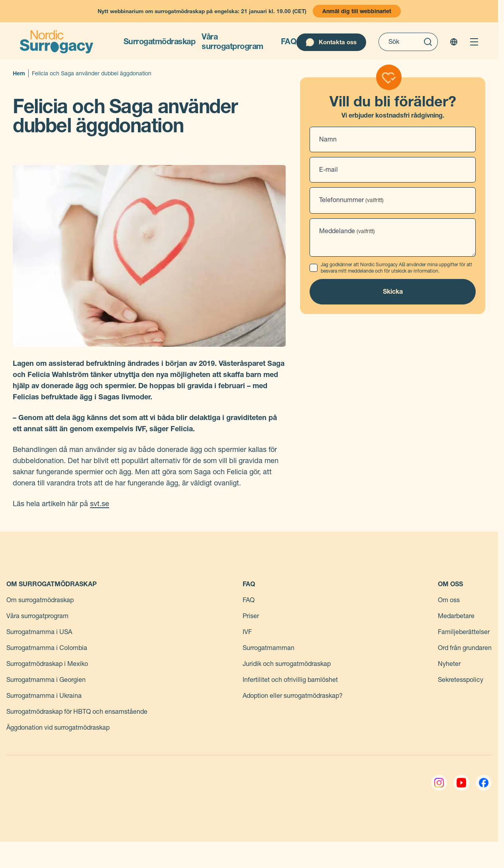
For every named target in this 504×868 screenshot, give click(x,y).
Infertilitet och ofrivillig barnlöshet (290, 680)
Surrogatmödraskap (160, 41)
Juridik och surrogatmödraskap (287, 664)
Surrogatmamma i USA (39, 632)
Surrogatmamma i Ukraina (44, 696)
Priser (251, 616)
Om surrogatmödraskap (40, 600)
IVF (247, 632)
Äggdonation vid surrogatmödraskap (58, 728)
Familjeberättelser (464, 632)
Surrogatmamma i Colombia (47, 648)
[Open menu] (474, 42)
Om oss (449, 600)
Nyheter (449, 664)
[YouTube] (461, 783)
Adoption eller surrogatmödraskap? (293, 696)
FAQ (289, 41)
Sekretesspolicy (461, 680)
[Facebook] (484, 783)
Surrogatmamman (269, 648)
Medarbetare (456, 616)
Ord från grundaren (465, 648)
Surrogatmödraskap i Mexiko (47, 664)
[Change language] (454, 42)
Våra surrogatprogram (232, 41)
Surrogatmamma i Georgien (46, 680)
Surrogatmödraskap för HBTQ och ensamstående (77, 712)
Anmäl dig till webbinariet (357, 11)
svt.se (100, 504)
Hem (19, 73)
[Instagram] (439, 783)
